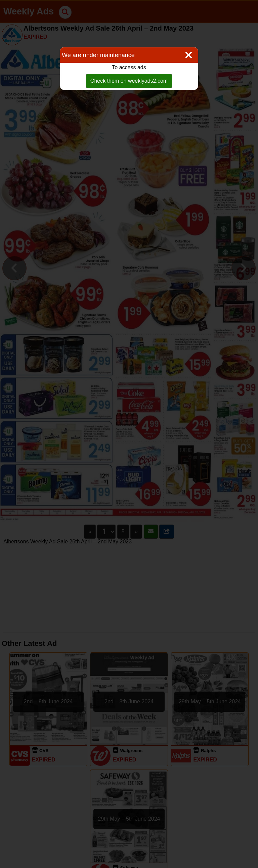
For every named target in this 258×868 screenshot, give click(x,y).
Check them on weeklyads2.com (129, 81)
